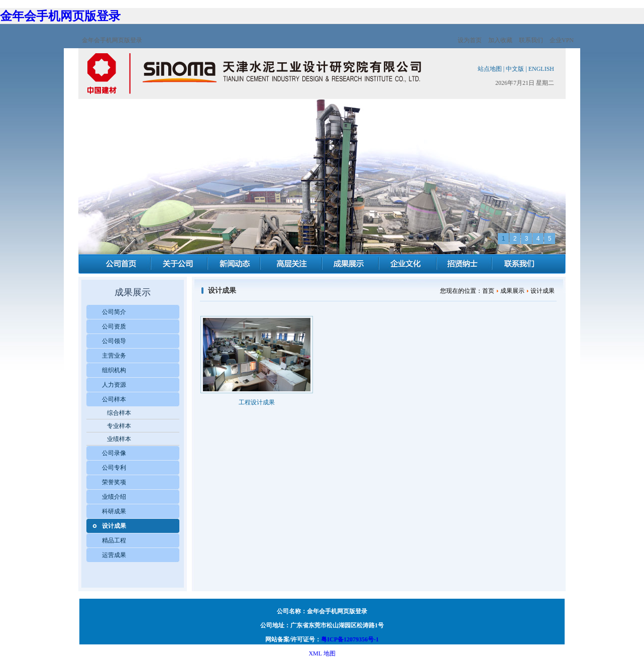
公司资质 (114, 326)
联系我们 (531, 40)
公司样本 (114, 399)
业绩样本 (119, 439)
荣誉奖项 (114, 482)
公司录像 (114, 453)
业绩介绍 (114, 497)
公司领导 (114, 341)
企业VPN (562, 40)
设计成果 (114, 526)
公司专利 (114, 468)
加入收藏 (500, 40)
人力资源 (114, 385)
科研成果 (114, 511)
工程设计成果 (257, 402)
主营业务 (114, 356)
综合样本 (119, 413)
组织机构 (114, 370)
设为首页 (470, 40)
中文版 (515, 69)
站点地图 (490, 69)
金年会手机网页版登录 (60, 16)
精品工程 (114, 540)
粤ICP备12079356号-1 (350, 639)
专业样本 (119, 426)
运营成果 (114, 555)
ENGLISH (541, 69)
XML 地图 (322, 653)
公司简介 (114, 312)
